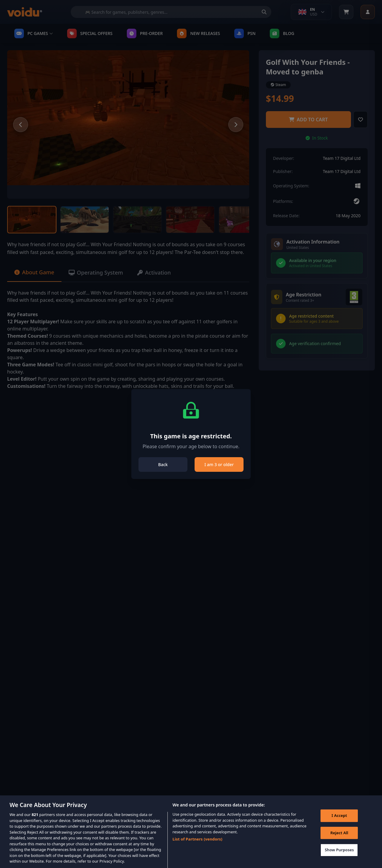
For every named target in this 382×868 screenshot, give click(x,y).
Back (163, 464)
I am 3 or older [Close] (219, 464)
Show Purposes (339, 855)
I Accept (339, 820)
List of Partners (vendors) (197, 844)
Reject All (339, 838)
